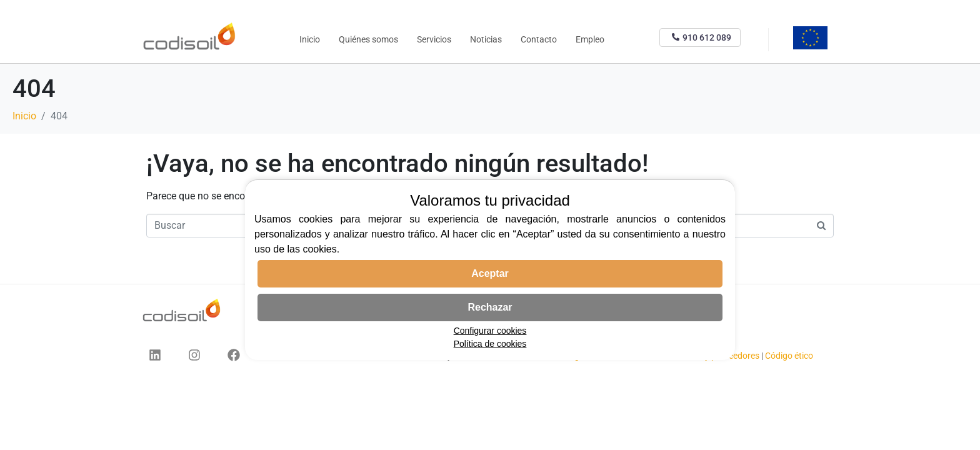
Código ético (789, 356)
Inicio (310, 39)
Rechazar (490, 307)
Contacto (539, 39)
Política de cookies (490, 344)
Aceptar (490, 273)
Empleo (590, 39)
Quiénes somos (368, 39)
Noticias (486, 39)
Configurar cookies (490, 331)
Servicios (434, 39)
